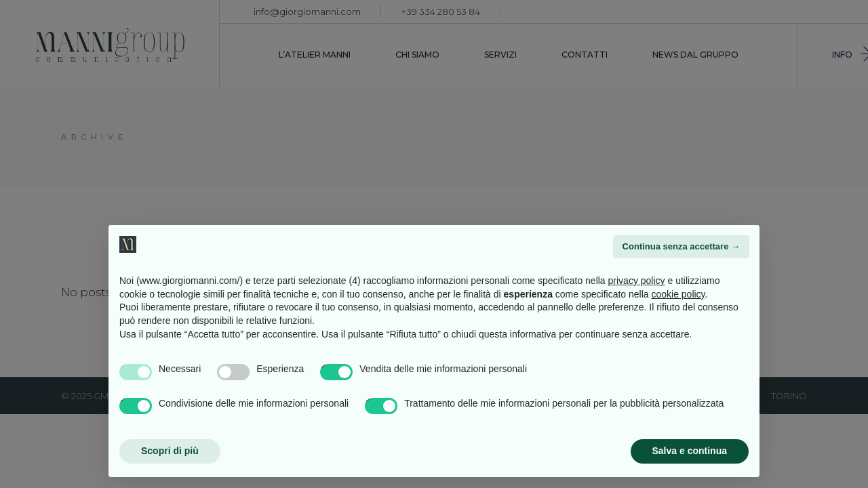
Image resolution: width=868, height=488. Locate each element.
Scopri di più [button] (170, 451)
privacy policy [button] (637, 281)
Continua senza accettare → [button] (681, 246)
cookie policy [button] (678, 294)
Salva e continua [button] (690, 451)
